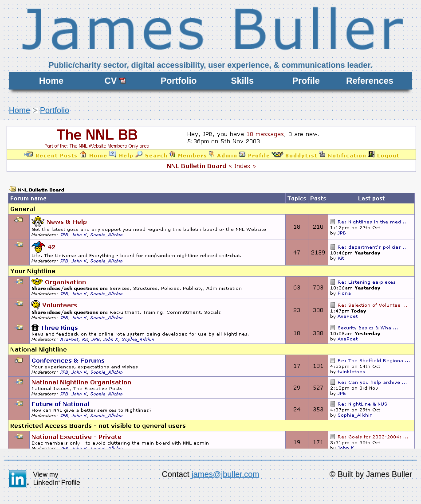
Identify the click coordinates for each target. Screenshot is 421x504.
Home (51, 81)
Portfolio (179, 81)
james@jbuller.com (225, 474)
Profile (306, 81)
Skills (242, 81)
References (370, 81)
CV (115, 81)
